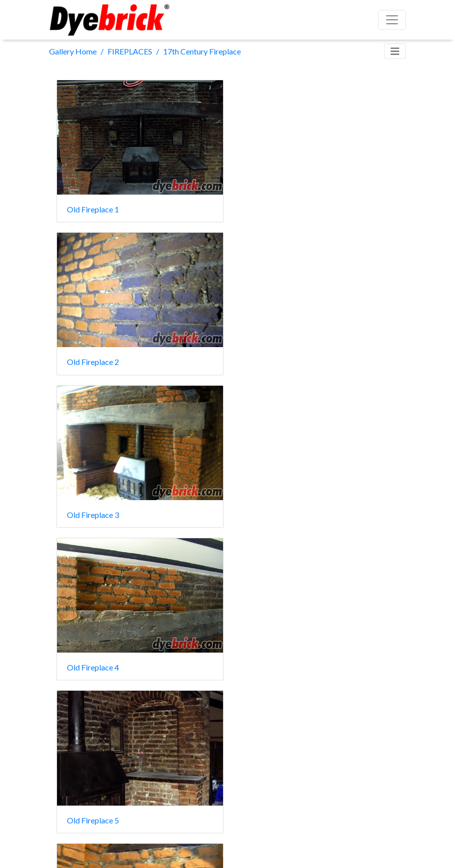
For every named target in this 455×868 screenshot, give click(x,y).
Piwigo (249, 847)
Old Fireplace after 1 (102, 658)
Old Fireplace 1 (93, 207)
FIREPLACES (130, 51)
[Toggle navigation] (395, 51)
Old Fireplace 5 (93, 508)
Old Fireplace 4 (271, 357)
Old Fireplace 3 (93, 357)
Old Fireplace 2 (271, 207)
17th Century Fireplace (202, 51)
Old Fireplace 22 (95, 808)
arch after (262, 508)
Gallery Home (73, 51)
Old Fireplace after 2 (281, 658)
